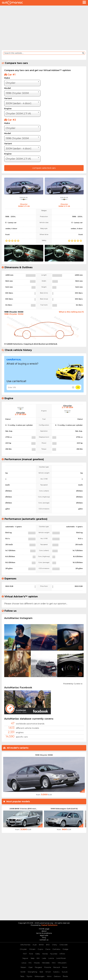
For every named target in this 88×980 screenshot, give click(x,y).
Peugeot (38, 967)
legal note (44, 935)
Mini (54, 963)
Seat (41, 972)
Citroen (32, 949)
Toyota (29, 976)
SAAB (23, 972)
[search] (43, 53)
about (44, 931)
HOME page (44, 929)
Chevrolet (64, 945)
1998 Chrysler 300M (44, 755)
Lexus (24, 963)
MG (30, 963)
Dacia (48, 949)
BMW (41, 945)
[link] (28, 648)
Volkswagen (40, 976)
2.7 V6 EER (21, 414)
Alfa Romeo (25, 945)
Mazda (37, 963)
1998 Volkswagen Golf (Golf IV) (64, 809)
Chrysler (23, 949)
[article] (17, 637)
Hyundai (54, 954)
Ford (31, 954)
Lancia (51, 958)
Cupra (40, 949)
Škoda (65, 976)
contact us (44, 940)
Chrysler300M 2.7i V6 (24, 205)
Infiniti (62, 954)
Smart (48, 972)
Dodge (65, 949)
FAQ (44, 937)
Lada (44, 958)
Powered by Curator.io (73, 683)
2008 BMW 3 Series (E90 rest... (23, 809)
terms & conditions (44, 933)
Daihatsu (56, 949)
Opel (30, 967)
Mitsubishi (62, 963)
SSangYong (32, 972)
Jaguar (25, 958)
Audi (35, 945)
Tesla (22, 976)
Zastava (57, 976)
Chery (55, 945)
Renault (57, 967)
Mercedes (46, 963)
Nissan (23, 967)
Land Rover (61, 958)
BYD (48, 945)
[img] (17, 637)
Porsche (48, 967)
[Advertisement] (44, 27)
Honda (45, 954)
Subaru (56, 972)
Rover (65, 967)
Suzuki (65, 972)
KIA (38, 958)
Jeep (32, 958)
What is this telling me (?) (71, 312)
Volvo (49, 976)
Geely (38, 954)
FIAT (25, 954)
